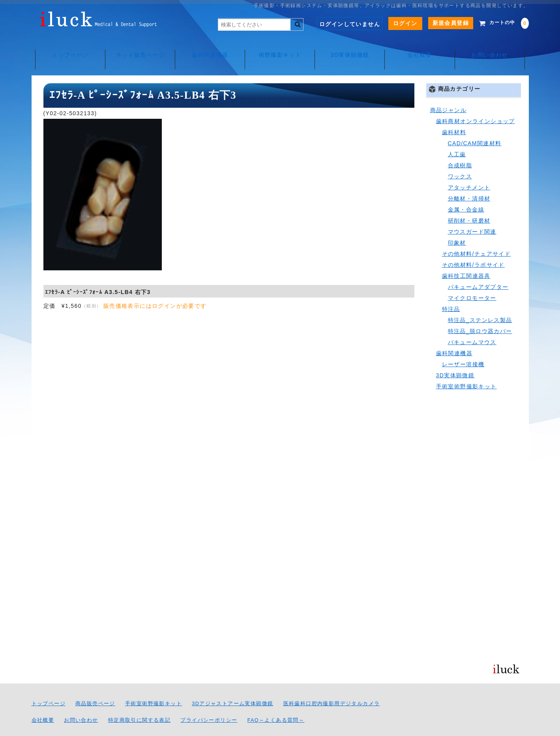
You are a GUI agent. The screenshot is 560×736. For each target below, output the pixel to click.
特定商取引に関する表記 (139, 702)
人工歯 (457, 137)
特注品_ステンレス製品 (480, 302)
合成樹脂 (460, 148)
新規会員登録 (439, 23)
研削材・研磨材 (469, 203)
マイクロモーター (472, 280)
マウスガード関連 (472, 214)
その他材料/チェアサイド (477, 236)
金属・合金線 (466, 192)
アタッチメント (469, 170)
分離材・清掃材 (469, 181)
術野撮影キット (280, 47)
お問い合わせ (493, 47)
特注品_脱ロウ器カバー (480, 313)
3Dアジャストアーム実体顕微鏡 (232, 686)
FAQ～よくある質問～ (276, 702)
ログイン (393, 23)
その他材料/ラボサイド (473, 247)
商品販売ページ (95, 686)
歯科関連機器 (209, 47)
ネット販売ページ (138, 47)
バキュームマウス (472, 324)
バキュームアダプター (478, 269)
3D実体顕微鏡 (351, 47)
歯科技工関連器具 (466, 258)
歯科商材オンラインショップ (476, 103)
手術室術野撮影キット (466, 369)
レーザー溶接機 (463, 346)
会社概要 (422, 47)
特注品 (451, 291)
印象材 (457, 225)
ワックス (460, 159)
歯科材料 (454, 114)
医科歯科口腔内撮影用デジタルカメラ (332, 686)
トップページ (67, 47)
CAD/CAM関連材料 (475, 125)
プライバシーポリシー (209, 702)
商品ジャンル (448, 92)
